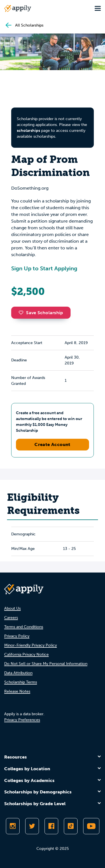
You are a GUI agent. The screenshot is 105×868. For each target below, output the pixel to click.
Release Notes (17, 691)
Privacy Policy (17, 636)
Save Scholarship (41, 313)
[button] (22, 313)
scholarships (28, 131)
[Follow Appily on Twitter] (32, 826)
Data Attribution (18, 673)
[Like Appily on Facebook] (51, 826)
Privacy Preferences (22, 720)
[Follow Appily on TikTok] (71, 826)
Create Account (53, 444)
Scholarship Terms (21, 682)
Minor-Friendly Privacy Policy (31, 645)
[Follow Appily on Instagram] (13, 826)
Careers (11, 618)
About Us (12, 608)
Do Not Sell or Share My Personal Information (46, 664)
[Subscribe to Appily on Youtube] (91, 826)
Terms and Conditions (24, 627)
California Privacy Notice (26, 654)
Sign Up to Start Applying (44, 268)
